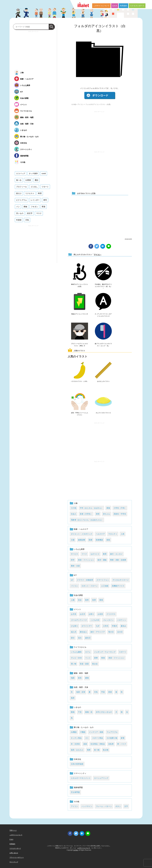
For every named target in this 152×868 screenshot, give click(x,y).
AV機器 (74, 732)
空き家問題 (75, 792)
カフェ (88, 652)
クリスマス (111, 614)
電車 (89, 750)
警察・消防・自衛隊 (118, 560)
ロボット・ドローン (90, 586)
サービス (74, 554)
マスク (39, 213)
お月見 (74, 614)
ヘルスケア (100, 534)
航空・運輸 (102, 560)
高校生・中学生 (120, 514)
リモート (45, 187)
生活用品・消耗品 (98, 744)
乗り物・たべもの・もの (84, 727)
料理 (40, 193)
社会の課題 (78, 595)
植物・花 (89, 712)
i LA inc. (76, 850)
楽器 (85, 744)
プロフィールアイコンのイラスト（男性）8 (80, 345)
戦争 (87, 600)
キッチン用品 (76, 738)
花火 (80, 638)
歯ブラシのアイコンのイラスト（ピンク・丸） (103, 345)
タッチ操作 (33, 173)
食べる (19, 180)
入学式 (106, 626)
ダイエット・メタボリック (82, 534)
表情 (98, 514)
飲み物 (106, 750)
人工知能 (105, 586)
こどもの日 (95, 620)
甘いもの (20, 213)
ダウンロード (100, 96)
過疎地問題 (78, 787)
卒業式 (115, 626)
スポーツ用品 (98, 738)
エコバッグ (21, 173)
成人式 (74, 632)
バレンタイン (108, 620)
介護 (73, 540)
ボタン (118, 806)
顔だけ (19, 193)
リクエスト (30, 193)
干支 (80, 712)
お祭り (91, 614)
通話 (36, 180)
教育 (105, 554)
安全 (80, 600)
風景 (73, 698)
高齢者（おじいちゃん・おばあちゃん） (87, 520)
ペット (88, 658)
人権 (73, 600)
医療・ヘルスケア (81, 529)
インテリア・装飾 (96, 732)
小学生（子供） (120, 508)
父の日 (120, 632)
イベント (77, 609)
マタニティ (113, 534)
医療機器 (99, 540)
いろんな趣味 (76, 652)
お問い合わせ (14, 853)
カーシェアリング (101, 778)
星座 (110, 692)
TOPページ (13, 830)
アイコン (81, 104)
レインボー (35, 200)
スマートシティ (80, 773)
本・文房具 (75, 744)
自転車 (111, 744)
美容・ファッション (86, 560)
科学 (73, 560)
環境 (101, 600)
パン (18, 207)
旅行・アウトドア (98, 632)
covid (44, 173)
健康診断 (82, 540)
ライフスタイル (80, 647)
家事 (96, 658)
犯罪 (94, 600)
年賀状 (19, 220)
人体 (123, 534)
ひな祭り (74, 626)
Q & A (115, 6)
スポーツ (123, 652)
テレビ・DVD (76, 658)
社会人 (74, 514)
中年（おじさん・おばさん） (91, 508)
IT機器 (83, 732)
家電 (123, 738)
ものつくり (95, 554)
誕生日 (88, 638)
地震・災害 (81, 692)
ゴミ (87, 738)
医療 (90, 540)
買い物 (74, 664)
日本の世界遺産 (77, 764)
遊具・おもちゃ (77, 750)
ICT (75, 575)
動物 (73, 712)
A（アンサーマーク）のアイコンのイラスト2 (103, 315)
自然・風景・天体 (81, 687)
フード (84, 554)
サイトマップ (14, 862)
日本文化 (77, 759)
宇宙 (103, 692)
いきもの (77, 707)
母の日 (111, 632)
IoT (72, 580)
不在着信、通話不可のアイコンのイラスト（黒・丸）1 (103, 286)
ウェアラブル (112, 732)
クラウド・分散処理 (85, 580)
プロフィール (21, 187)
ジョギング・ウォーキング (105, 652)
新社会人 (83, 632)
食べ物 (97, 750)
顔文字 (30, 213)
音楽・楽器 (84, 664)
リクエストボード (137, 6)
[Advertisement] (99, 130)
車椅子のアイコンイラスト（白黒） (80, 285)
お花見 (100, 614)
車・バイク (122, 744)
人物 (76, 503)
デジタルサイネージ (121, 580)
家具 (80, 678)
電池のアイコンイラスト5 (80, 314)
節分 (73, 638)
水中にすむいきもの (104, 712)
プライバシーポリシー (17, 857)
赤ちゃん (107, 514)
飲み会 (95, 664)
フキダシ (34, 207)
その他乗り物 (112, 738)
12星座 (28, 180)
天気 (96, 692)
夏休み (123, 626)
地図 (73, 678)
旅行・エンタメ (116, 554)
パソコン (74, 586)
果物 (25, 207)
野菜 (44, 207)
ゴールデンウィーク (79, 620)
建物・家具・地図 (81, 673)
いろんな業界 (79, 549)
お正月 (82, 614)
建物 (87, 678)
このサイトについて (101, 6)
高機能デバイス (118, 586)
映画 (103, 658)
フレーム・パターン (104, 806)
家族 (108, 508)
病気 (108, 540)
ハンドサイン (87, 806)
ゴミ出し (34, 187)
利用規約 (123, 6)
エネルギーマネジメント (81, 778)
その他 (74, 104)
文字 (126, 806)
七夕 (98, 626)
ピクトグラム (21, 200)
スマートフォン (103, 580)
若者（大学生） (86, 514)
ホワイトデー (87, 626)
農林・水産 (75, 566)
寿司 (45, 200)
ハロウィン (122, 620)
